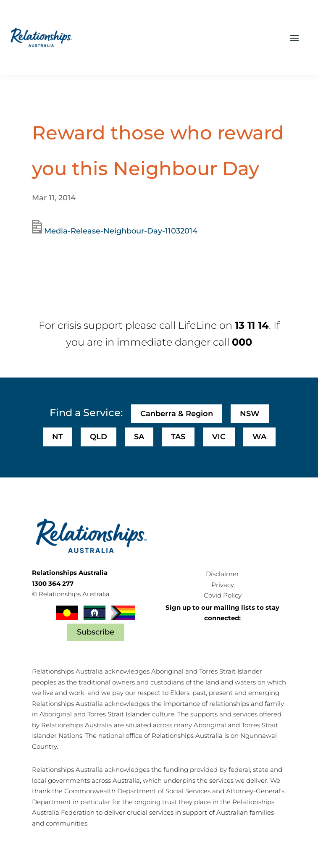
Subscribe (96, 632)
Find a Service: (86, 413)
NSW (250, 414)
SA (139, 437)
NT (58, 437)
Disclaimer (222, 574)
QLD (99, 437)
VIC (219, 437)
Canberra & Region (177, 414)
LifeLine (197, 325)
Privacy (223, 585)
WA (259, 437)
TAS (178, 437)
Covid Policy (223, 595)
